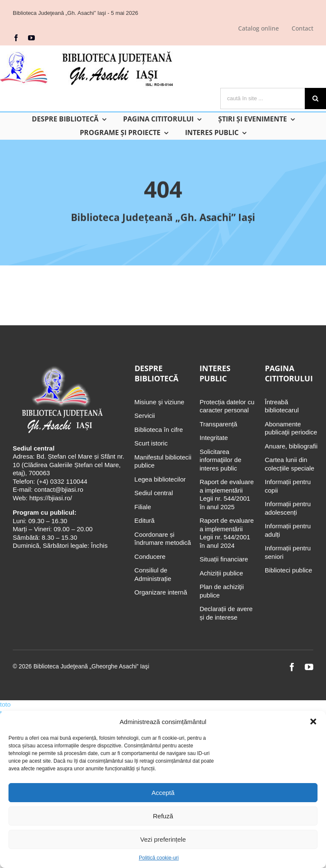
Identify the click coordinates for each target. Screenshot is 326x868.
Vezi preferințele (163, 839)
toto (5, 704)
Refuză (163, 816)
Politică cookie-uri (159, 858)
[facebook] (16, 38)
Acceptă (163, 793)
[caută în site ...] (263, 99)
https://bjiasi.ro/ (51, 498)
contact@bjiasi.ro (59, 489)
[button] (313, 721)
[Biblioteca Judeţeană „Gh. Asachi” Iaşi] (61, 367)
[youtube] (31, 38)
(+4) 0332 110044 (61, 481)
